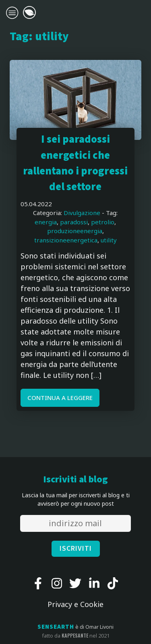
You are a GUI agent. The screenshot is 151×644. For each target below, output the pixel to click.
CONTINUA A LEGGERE (60, 398)
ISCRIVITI (76, 549)
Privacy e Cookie (75, 604)
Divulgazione (82, 213)
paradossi (74, 222)
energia (46, 222)
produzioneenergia (75, 231)
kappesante (75, 636)
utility (109, 240)
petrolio (103, 222)
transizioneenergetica (66, 240)
